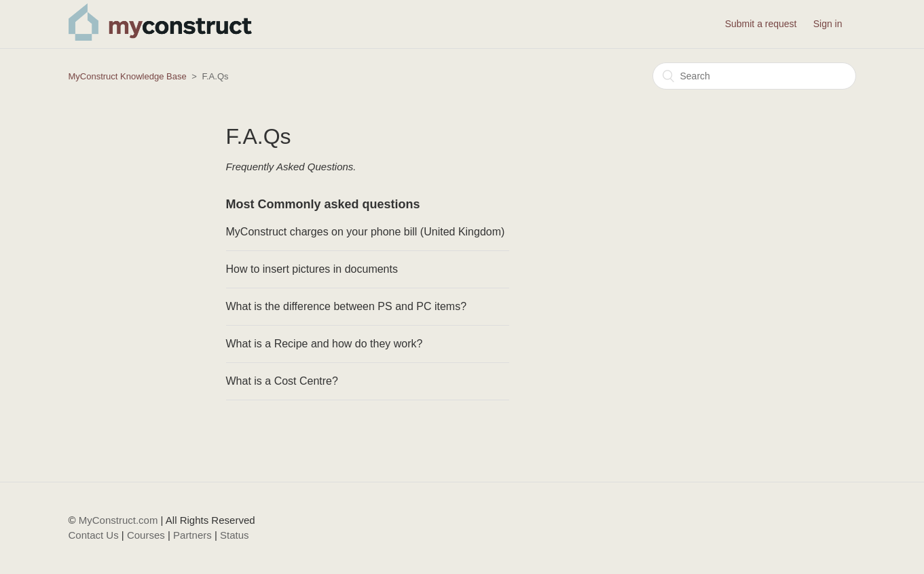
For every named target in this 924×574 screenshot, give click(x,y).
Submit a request (761, 24)
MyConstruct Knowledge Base (128, 76)
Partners (192, 535)
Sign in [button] (828, 24)
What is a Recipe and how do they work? (325, 344)
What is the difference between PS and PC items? (347, 306)
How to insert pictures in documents (312, 269)
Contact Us (94, 535)
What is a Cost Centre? (282, 381)
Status (235, 535)
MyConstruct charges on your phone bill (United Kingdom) (366, 232)
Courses (146, 535)
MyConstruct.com (118, 520)
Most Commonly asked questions (323, 204)
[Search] (754, 76)
